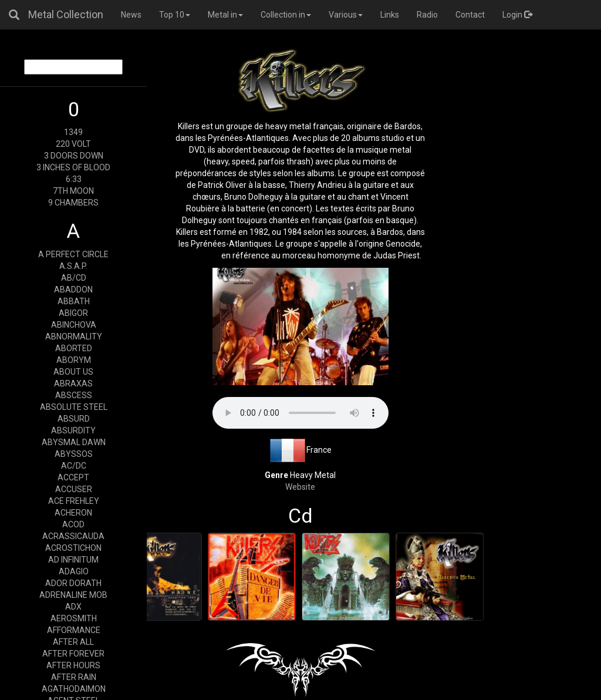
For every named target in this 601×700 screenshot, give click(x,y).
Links (390, 15)
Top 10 (175, 15)
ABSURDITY (73, 430)
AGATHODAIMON (74, 689)
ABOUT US (73, 372)
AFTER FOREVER (73, 654)
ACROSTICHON (73, 548)
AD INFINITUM (73, 560)
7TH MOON (73, 191)
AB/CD (74, 278)
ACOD (73, 524)
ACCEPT (73, 477)
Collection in (286, 15)
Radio (427, 15)
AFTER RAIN (74, 677)
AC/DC (74, 466)
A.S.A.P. (73, 266)
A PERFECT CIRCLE (73, 254)
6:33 (74, 179)
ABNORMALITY (74, 336)
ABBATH (74, 301)
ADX (73, 607)
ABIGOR (73, 313)
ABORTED (74, 348)
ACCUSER (74, 489)
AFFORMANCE (74, 630)
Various (346, 15)
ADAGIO (74, 571)
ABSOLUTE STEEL (74, 407)
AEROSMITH (74, 618)
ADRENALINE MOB (73, 595)
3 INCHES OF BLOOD (73, 167)
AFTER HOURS (73, 665)
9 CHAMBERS (73, 203)
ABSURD (74, 419)
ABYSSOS (74, 454)
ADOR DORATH (73, 583)
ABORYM (74, 360)
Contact (470, 15)
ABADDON (73, 290)
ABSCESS (74, 395)
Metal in (225, 15)
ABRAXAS (73, 383)
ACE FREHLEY (74, 501)
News (131, 15)
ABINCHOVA (74, 325)
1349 (73, 132)
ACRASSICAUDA (73, 536)
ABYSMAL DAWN (74, 442)
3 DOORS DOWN (74, 156)
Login (517, 15)
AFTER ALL (73, 642)
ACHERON (73, 513)
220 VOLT (73, 144)
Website (300, 487)
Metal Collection (66, 14)
